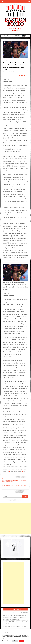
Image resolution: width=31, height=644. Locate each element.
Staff (4, 72)
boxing (17, 466)
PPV (8, 471)
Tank (14, 473)
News (9, 470)
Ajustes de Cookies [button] (7, 641)
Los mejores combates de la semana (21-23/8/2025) (14, 626)
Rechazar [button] (15, 641)
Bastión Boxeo (15, 28)
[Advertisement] (15, 518)
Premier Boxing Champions (16, 471)
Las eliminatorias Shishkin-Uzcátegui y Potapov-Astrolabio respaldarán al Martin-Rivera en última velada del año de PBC (14, 485)
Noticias (5, 61)
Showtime (9, 473)
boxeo (13, 466)
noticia (13, 470)
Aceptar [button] (21, 641)
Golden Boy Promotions (21, 468)
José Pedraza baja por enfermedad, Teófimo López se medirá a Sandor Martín (14, 481)
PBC (21, 470)
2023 (4, 466)
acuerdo (8, 466)
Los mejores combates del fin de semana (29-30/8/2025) (15, 613)
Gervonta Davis (11, 468)
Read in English (23, 75)
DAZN (21, 466)
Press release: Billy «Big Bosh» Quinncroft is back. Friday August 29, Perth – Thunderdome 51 (15, 623)
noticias (17, 470)
